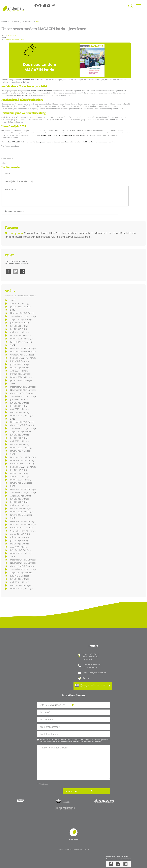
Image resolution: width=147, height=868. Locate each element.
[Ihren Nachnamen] (73, 712)
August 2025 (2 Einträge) (21, 319)
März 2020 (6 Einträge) (20, 508)
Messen (131, 233)
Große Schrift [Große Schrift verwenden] (49, 6)
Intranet (60, 849)
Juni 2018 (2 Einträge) (20, 579)
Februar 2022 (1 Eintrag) (21, 448)
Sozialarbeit (84, 237)
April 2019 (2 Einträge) (20, 547)
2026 (13, 300)
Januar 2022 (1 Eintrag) (20, 451)
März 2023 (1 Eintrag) (20, 412)
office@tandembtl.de (97, 673)
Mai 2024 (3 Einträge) (20, 368)
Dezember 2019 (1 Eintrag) (22, 521)
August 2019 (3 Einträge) (21, 534)
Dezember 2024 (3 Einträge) (23, 348)
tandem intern (13, 237)
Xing (23, 271)
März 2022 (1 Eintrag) (20, 444)
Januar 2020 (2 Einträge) (21, 515)
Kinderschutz (86, 233)
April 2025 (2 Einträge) (20, 332)
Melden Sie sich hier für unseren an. (93, 686)
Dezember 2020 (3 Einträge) (23, 489)
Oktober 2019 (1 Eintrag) (21, 528)
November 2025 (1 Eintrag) (22, 313)
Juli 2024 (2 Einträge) (20, 361)
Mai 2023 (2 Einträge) (20, 406)
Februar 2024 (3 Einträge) (22, 377)
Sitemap (87, 849)
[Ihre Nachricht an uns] (73, 762)
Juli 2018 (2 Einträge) (20, 576)
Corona (28, 233)
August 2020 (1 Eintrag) (21, 496)
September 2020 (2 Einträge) (23, 492)
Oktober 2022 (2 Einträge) (22, 425)
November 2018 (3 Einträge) (23, 563)
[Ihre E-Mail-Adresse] (73, 727)
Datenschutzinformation (92, 741)
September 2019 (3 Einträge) (23, 531)
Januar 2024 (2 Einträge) (21, 380)
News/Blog (17, 22)
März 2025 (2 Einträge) (20, 336)
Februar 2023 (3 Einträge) (22, 416)
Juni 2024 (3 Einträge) (20, 364)
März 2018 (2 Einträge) (20, 585)
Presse (72, 237)
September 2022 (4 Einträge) (23, 428)
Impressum (69, 849)
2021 (13, 454)
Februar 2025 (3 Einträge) (22, 339)
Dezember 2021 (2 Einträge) (23, 457)
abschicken (71, 791)
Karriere (86, 678)
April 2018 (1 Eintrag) (20, 582)
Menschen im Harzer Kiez (110, 233)
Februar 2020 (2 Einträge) (22, 512)
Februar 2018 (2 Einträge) (22, 588)
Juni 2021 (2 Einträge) (20, 470)
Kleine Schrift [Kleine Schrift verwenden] (45, 6)
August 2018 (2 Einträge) (21, 573)
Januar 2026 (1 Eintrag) (20, 307)
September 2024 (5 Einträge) (23, 358)
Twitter (16, 271)
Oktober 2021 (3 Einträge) (22, 464)
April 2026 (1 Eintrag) (20, 303)
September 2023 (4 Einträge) (23, 396)
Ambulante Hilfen (44, 233)
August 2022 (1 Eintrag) (21, 432)
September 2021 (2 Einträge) (23, 467)
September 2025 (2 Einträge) (23, 316)
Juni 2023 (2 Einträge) (20, 403)
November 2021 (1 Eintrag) (22, 460)
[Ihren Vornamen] (73, 720)
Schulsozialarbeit (66, 233)
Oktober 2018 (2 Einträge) (22, 566)
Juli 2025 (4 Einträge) (20, 323)
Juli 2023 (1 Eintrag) (19, 399)
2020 (13, 486)
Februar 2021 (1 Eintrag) (21, 480)
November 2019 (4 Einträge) (23, 524)
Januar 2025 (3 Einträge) (21, 342)
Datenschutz (78, 849)
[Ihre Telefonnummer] (73, 734)
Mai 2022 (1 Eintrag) (19, 438)
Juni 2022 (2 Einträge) (20, 435)
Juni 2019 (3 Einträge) (20, 541)
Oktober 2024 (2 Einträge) (22, 355)
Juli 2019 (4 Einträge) (20, 537)
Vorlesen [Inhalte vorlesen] (53, 6)
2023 (13, 383)
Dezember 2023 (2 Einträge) (23, 387)
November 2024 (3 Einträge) (23, 352)
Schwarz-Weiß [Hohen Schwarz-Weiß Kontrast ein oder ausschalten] (36, 6)
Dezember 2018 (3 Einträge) (23, 560)
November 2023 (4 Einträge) (23, 390)
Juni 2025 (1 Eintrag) (19, 326)
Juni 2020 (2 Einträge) (20, 499)
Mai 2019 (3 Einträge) (20, 544)
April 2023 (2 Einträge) (20, 409)
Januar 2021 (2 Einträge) (21, 483)
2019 (13, 518)
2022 (13, 419)
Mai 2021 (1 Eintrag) (19, 473)
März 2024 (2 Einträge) (20, 374)
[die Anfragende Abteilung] (73, 705)
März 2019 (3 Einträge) (20, 550)
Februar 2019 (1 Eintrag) (21, 553)
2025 (13, 310)
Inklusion (47, 237)
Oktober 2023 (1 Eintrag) (21, 393)
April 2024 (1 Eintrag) (20, 371)
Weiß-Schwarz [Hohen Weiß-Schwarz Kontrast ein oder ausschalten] (40, 6)
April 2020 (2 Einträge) (20, 505)
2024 (13, 345)
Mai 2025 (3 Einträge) (20, 329)
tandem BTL (6, 22)
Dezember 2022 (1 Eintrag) (22, 422)
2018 (13, 557)
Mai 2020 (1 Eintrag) (19, 502)
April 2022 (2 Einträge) (20, 441)
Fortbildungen (31, 237)
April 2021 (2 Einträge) (20, 476)
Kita (56, 237)
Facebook (8, 271)
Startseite (14, 9)
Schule (63, 237)
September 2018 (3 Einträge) (23, 569)
